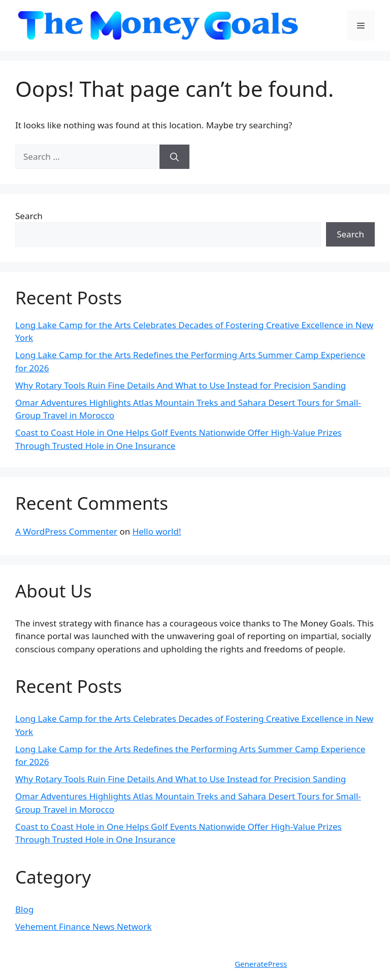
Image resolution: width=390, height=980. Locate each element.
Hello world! (157, 531)
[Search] (174, 157)
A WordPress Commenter (66, 531)
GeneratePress (261, 964)
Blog (24, 909)
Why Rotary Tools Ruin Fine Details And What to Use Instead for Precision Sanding (181, 385)
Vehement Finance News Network (84, 926)
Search (29, 216)
